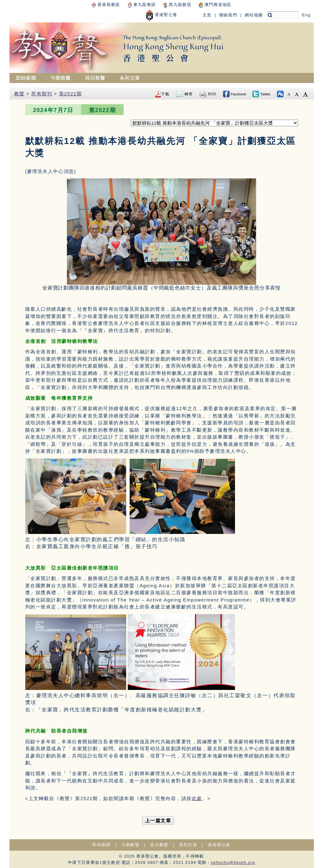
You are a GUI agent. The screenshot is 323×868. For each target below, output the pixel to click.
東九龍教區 (142, 5)
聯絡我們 (228, 15)
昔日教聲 (159, 845)
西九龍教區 (177, 5)
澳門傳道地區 (215, 5)
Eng (306, 15)
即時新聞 (101, 845)
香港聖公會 (161, 15)
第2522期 (70, 94)
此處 (197, 798)
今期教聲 (130, 845)
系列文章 (188, 845)
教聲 (19, 94)
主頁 (207, 15)
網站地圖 (254, 15)
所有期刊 (42, 94)
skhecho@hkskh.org (233, 862)
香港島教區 (106, 5)
